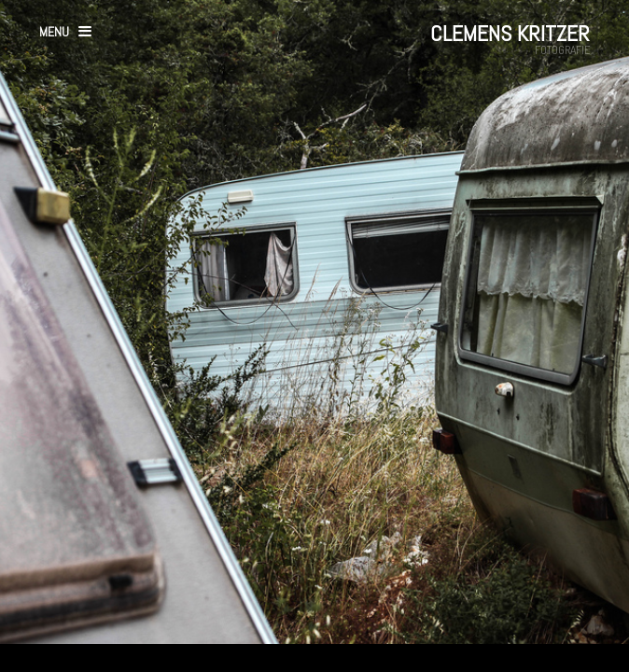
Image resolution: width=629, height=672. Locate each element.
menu (54, 32)
